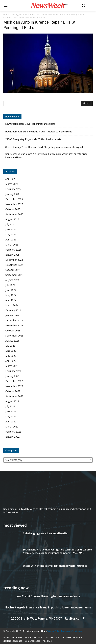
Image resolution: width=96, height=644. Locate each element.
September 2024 (14, 275)
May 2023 (11, 356)
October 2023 (13, 331)
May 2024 (11, 295)
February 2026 (13, 189)
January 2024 (12, 315)
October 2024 (13, 270)
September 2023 (14, 336)
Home (6, 15)
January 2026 (12, 194)
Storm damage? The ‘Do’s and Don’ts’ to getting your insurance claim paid (44, 147)
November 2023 (14, 325)
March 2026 (12, 184)
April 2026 (11, 179)
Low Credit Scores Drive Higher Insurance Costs (30, 124)
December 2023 (14, 320)
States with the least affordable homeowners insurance (55, 566)
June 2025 (11, 229)
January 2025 (12, 255)
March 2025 (12, 245)
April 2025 (11, 240)
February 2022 (13, 432)
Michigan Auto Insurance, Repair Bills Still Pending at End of (40, 15)
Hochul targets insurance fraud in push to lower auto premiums (39, 132)
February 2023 (13, 371)
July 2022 (10, 406)
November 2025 (14, 204)
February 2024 (13, 310)
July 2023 (10, 346)
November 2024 (14, 265)
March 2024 (12, 305)
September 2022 (14, 396)
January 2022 (12, 437)
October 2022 (13, 391)
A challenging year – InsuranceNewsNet (46, 533)
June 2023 (11, 351)
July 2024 (10, 285)
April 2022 (11, 421)
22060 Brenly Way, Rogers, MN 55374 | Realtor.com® (33, 139)
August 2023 (12, 341)
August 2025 (12, 219)
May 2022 (11, 416)
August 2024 (12, 280)
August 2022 (12, 401)
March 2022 (12, 427)
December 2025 (14, 199)
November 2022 (14, 386)
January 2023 (12, 376)
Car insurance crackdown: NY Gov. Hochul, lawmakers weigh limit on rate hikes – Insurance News (47, 156)
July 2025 (10, 224)
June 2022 (11, 411)
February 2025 (13, 250)
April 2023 (11, 361)
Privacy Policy (54, 631)
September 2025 (14, 214)
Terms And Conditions (71, 631)
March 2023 (12, 366)
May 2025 (11, 234)
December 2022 (14, 381)
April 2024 (11, 300)
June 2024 (11, 290)
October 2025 (13, 209)
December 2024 (14, 260)
